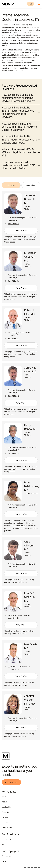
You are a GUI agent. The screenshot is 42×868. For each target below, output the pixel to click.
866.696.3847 (19, 526)
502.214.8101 (14, 453)
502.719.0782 (14, 339)
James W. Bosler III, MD (30, 199)
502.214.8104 (14, 281)
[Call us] (24, 4)
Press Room (7, 812)
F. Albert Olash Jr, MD (30, 597)
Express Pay (7, 828)
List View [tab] (11, 185)
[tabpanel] (21, 465)
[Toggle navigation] (39, 4)
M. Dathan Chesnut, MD (30, 257)
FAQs (4, 797)
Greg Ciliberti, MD (29, 546)
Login (30, 4)
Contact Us (6, 822)
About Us (5, 802)
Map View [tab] (31, 185)
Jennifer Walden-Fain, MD (29, 700)
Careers (5, 817)
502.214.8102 (14, 224)
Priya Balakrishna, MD (31, 486)
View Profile (21, 231)
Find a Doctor (11, 782)
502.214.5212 (14, 396)
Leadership (6, 807)
